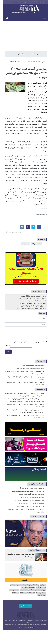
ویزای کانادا (42, 588)
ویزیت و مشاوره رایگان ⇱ (24, 268)
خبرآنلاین (24, 9)
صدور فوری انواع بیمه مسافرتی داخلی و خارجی (31, 296)
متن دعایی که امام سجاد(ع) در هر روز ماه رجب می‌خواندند (28, 483)
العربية (41, 2)
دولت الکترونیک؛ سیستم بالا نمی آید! (34, 353)
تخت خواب (12, 585)
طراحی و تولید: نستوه (25, 620)
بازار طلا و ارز (36, 230)
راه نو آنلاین (35, 580)
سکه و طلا (25, 230)
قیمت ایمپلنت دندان (24, 580)
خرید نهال (13, 580)
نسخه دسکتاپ (24, 598)
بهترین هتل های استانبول (12, 583)
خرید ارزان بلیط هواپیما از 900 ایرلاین (34, 283)
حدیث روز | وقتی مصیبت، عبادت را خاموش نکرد (31, 498)
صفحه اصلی (41, 55)
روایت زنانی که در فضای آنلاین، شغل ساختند (32, 486)
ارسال (5, 339)
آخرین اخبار (41, 348)
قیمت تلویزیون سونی (28, 583)
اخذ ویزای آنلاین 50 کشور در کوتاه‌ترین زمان (32, 293)
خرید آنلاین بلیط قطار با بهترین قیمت (34, 288)
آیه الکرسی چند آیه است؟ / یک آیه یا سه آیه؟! (31, 480)
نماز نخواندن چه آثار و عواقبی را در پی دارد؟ (32, 489)
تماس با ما (24, 2)
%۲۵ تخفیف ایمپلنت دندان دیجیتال (24, 258)
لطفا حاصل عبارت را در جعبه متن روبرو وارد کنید (30, 329)
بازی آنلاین (34, 588)
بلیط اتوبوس (26, 588)
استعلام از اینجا (21, 585)
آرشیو (12, 2)
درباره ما (20, 2)
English (36, 2)
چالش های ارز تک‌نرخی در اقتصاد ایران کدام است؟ (30, 356)
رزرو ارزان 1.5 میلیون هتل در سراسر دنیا (33, 286)
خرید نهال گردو (41, 583)
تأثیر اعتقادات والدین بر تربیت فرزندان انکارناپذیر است (29, 492)
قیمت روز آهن (32, 585)
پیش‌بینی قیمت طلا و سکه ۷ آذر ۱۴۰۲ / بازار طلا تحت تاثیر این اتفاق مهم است (25, 75)
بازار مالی (20, 55)
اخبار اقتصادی (30, 55)
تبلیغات (15, 2)
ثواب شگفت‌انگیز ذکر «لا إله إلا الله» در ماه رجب (31, 495)
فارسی (45, 2)
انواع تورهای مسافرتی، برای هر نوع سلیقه (32, 291)
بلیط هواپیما (41, 585)
